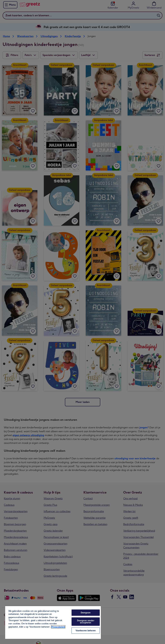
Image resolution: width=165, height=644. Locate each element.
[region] (53, 622)
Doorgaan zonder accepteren (86, 622)
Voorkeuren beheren (86, 631)
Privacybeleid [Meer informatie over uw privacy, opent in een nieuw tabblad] (58, 627)
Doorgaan (86, 613)
